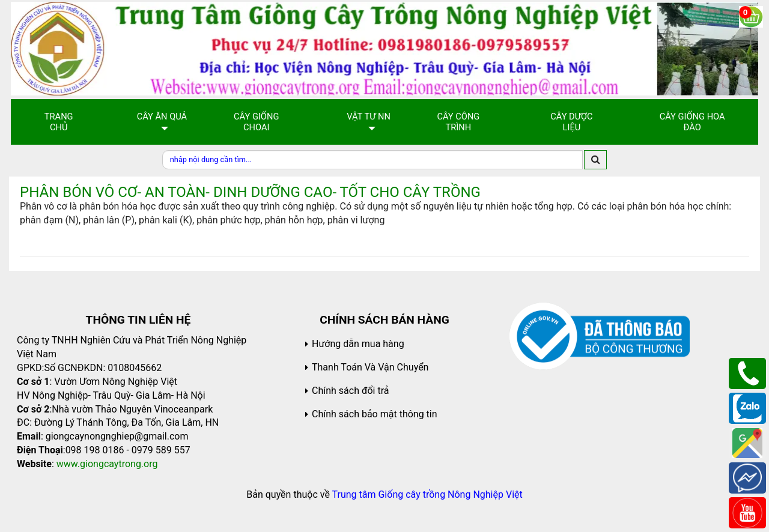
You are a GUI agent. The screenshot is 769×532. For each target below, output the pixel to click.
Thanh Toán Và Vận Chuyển (370, 367)
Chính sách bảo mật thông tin (375, 414)
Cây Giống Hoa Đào (692, 122)
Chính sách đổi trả (351, 391)
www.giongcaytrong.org (107, 464)
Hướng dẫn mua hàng (358, 344)
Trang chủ (59, 122)
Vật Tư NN (369, 116)
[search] (595, 160)
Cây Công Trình (458, 122)
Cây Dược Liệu (571, 122)
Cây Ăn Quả (162, 116)
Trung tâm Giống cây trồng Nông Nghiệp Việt (427, 494)
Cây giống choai (256, 122)
